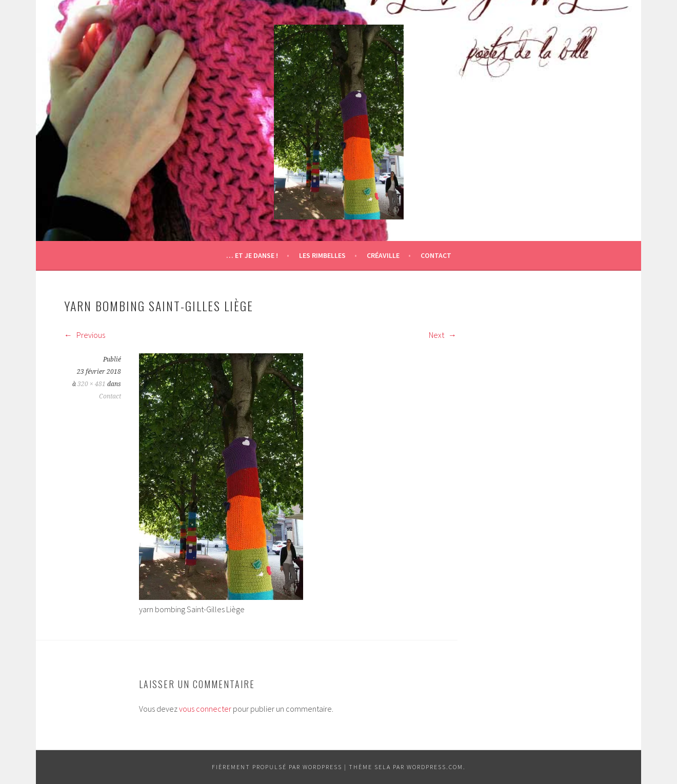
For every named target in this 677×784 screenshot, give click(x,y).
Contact (436, 255)
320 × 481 (92, 384)
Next (443, 335)
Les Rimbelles (322, 255)
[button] (339, 122)
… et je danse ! (252, 255)
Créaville (383, 255)
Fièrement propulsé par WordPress (277, 767)
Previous (85, 335)
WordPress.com (435, 767)
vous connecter (205, 709)
